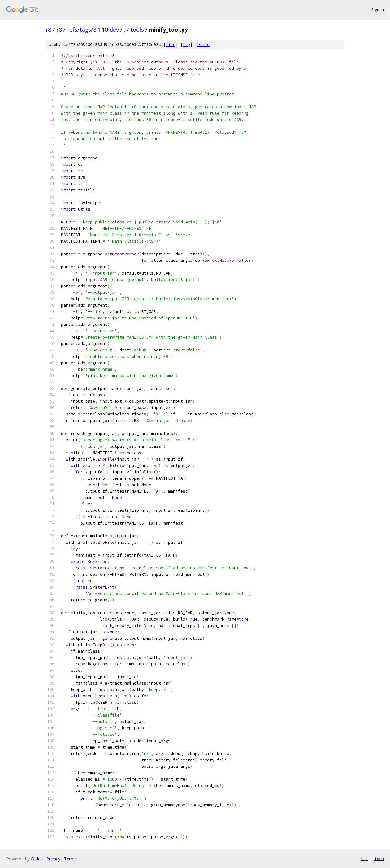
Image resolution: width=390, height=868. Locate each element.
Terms (70, 859)
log (186, 45)
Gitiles (37, 859)
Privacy (53, 859)
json (379, 859)
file (171, 45)
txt (364, 859)
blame (204, 45)
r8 (48, 30)
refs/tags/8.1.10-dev (93, 30)
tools (137, 30)
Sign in (378, 10)
